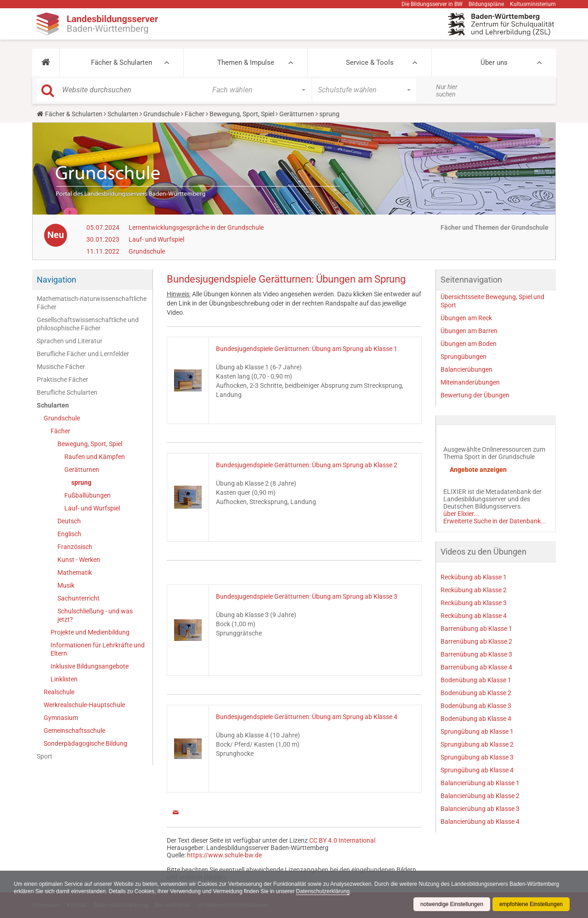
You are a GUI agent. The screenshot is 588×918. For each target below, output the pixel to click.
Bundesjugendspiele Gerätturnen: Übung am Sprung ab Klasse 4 (307, 717)
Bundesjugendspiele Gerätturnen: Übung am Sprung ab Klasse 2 (307, 465)
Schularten (123, 114)
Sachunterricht (79, 598)
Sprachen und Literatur (70, 341)
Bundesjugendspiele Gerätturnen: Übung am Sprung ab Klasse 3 (307, 596)
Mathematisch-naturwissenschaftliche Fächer (92, 303)
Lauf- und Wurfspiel (156, 239)
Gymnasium (61, 718)
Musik (66, 585)
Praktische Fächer (62, 380)
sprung (81, 482)
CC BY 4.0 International (342, 840)
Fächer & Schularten (122, 62)
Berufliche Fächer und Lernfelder (83, 354)
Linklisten (64, 679)
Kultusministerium (533, 4)
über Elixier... (461, 514)
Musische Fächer (61, 367)
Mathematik (75, 572)
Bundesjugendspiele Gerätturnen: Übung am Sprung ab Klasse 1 (307, 349)
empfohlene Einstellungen (531, 904)
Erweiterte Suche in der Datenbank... (495, 521)
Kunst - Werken (79, 560)
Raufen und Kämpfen (95, 457)
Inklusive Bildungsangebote (90, 666)
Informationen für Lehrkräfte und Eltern (98, 649)
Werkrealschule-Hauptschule (84, 705)
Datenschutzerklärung (323, 891)
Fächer (195, 114)
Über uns (494, 62)
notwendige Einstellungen (452, 904)
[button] (46, 62)
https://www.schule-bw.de (224, 855)
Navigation (57, 280)
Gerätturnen (297, 114)
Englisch (69, 534)
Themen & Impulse (246, 62)
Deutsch (69, 521)
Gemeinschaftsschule (74, 731)
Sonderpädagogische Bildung (85, 743)
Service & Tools (370, 62)
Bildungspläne (486, 4)
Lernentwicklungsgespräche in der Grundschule (196, 227)
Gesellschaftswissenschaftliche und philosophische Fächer (88, 324)
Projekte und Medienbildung (90, 632)
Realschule (59, 692)
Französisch (75, 547)
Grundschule (161, 114)
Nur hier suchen (447, 91)
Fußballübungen (88, 495)
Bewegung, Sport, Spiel (242, 114)
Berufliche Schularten (67, 392)
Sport (45, 756)
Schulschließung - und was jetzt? (95, 615)
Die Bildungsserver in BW (432, 4)
